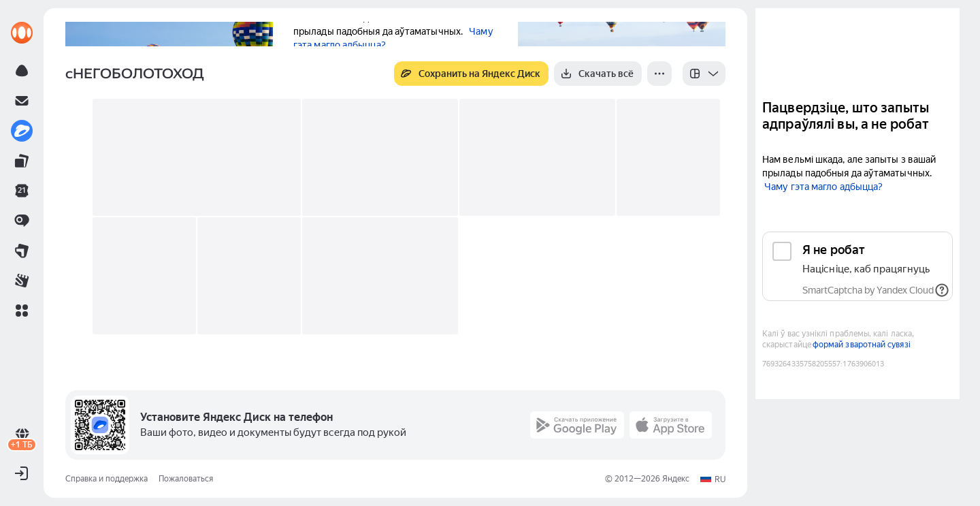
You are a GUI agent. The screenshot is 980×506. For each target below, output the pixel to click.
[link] (22, 33)
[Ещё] (659, 74)
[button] (22, 311)
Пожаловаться (186, 479)
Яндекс (676, 479)
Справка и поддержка (107, 479)
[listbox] (704, 74)
